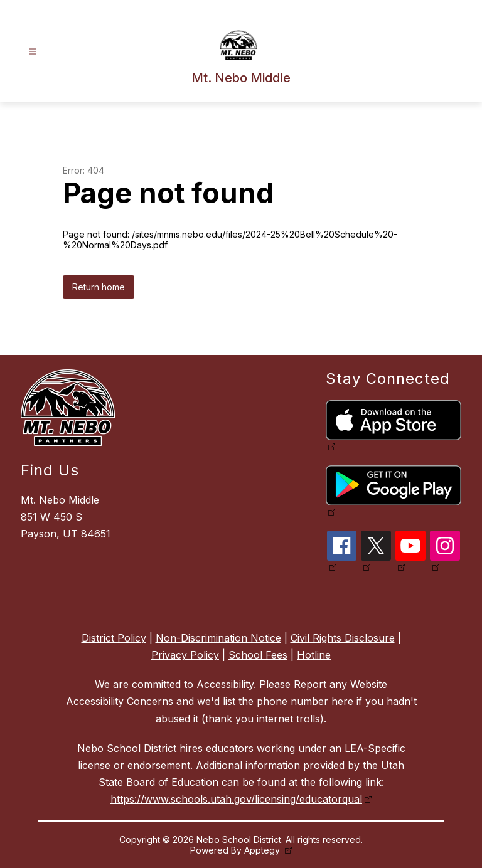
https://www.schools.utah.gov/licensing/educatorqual (236, 799)
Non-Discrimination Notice (218, 638)
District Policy (114, 638)
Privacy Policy (185, 655)
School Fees (258, 655)
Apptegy (263, 850)
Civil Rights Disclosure (343, 638)
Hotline (314, 655)
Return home (99, 287)
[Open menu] (32, 52)
